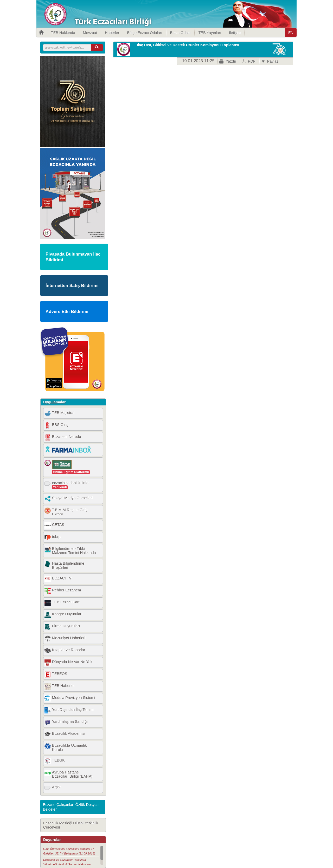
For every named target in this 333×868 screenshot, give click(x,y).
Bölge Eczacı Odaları (145, 33)
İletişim (235, 33)
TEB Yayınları (210, 33)
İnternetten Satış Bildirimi (72, 286)
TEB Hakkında (63, 33)
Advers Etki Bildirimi (67, 312)
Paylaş (273, 61)
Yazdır (231, 61)
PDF (252, 61)
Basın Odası (180, 33)
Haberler (112, 33)
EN (291, 33)
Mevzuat (90, 33)
